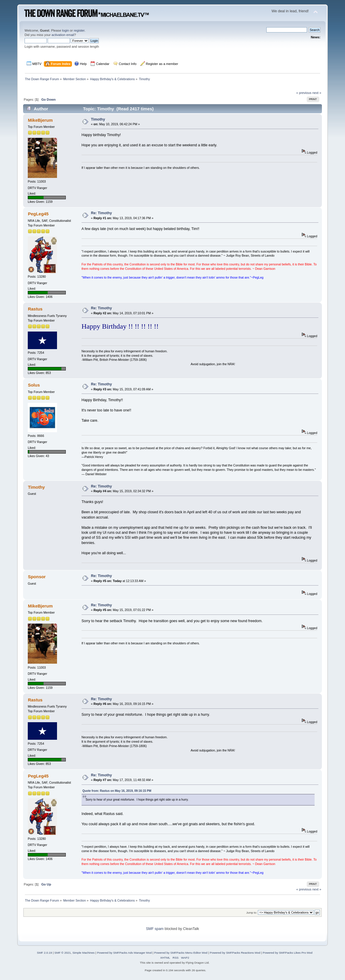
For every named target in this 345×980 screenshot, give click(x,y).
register (79, 30)
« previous (304, 93)
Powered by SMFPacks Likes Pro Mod (288, 953)
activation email (63, 35)
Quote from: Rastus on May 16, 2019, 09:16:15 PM (117, 791)
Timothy (98, 119)
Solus (34, 385)
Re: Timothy (101, 213)
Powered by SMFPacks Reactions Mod (235, 953)
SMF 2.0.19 (44, 953)
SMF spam (155, 929)
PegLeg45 (38, 214)
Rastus (35, 309)
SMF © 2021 (63, 953)
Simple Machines (84, 953)
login (65, 30)
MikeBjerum (40, 120)
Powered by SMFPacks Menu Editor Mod (181, 953)
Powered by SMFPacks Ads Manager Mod (124, 953)
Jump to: (252, 913)
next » (317, 93)
